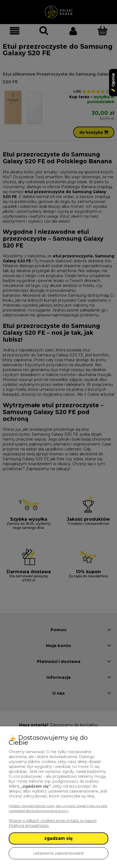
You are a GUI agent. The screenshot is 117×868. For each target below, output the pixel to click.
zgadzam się (58, 838)
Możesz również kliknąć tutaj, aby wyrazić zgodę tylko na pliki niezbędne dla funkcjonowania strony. (58, 808)
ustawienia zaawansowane (59, 853)
